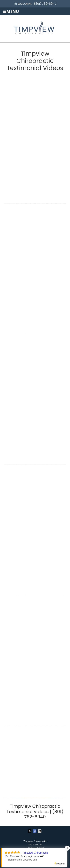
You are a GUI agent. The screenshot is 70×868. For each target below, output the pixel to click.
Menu (11, 11)
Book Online (23, 4)
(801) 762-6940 (45, 4)
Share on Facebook (35, 831)
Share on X (30, 831)
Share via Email (40, 831)
